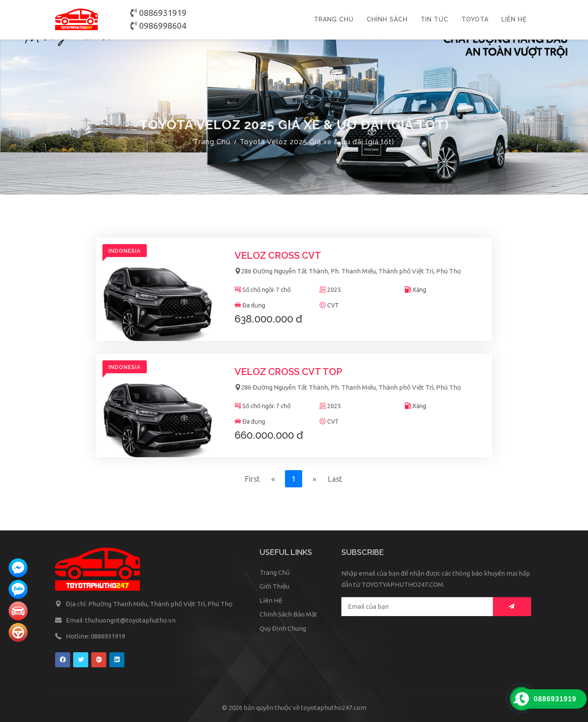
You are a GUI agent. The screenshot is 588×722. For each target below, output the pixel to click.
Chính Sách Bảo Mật (288, 614)
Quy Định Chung (283, 628)
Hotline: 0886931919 (96, 636)
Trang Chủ (212, 142)
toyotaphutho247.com (334, 708)
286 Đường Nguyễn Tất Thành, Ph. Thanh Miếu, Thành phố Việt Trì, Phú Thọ (348, 271)
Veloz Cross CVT (278, 255)
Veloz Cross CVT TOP (288, 372)
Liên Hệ (271, 600)
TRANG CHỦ (334, 19)
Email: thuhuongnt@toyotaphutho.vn (121, 620)
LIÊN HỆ (514, 19)
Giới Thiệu (274, 586)
